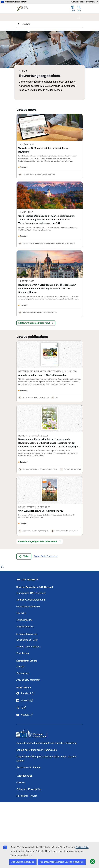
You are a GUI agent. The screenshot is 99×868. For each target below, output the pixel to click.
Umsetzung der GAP (27, 640)
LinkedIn (25, 701)
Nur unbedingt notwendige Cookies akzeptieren (62, 862)
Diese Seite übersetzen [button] (46, 556)
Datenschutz (23, 673)
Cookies (21, 782)
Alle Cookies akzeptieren (23, 862)
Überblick (21, 613)
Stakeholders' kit (25, 627)
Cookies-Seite (82, 847)
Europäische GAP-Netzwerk (31, 593)
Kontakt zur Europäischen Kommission (37, 750)
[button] (36, 323)
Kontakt (20, 666)
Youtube (25, 715)
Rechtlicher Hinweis (27, 796)
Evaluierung (23, 653)
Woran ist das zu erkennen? (84, 2)
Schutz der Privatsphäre (29, 789)
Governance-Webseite (28, 607)
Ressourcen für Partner (29, 767)
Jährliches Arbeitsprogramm (31, 600)
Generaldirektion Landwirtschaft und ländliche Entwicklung (47, 743)
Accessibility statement (28, 680)
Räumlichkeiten (24, 620)
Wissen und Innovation (28, 647)
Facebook (26, 693)
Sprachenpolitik (24, 776)
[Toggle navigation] (79, 17)
